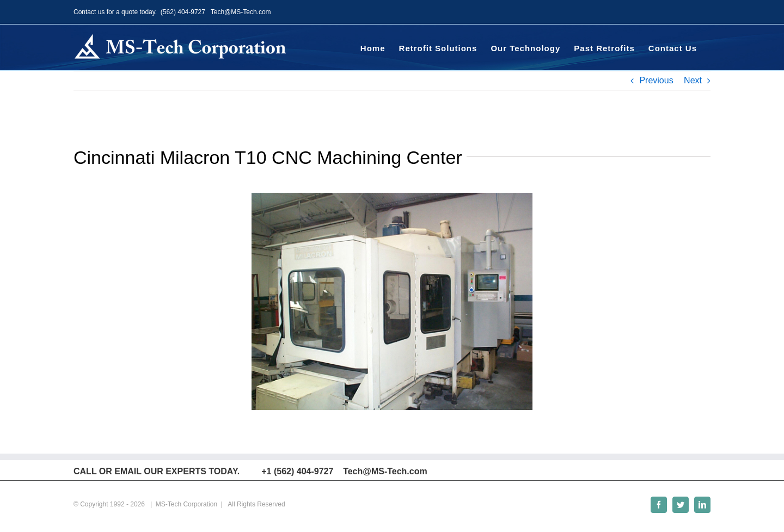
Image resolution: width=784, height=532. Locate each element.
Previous (656, 80)
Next (693, 80)
